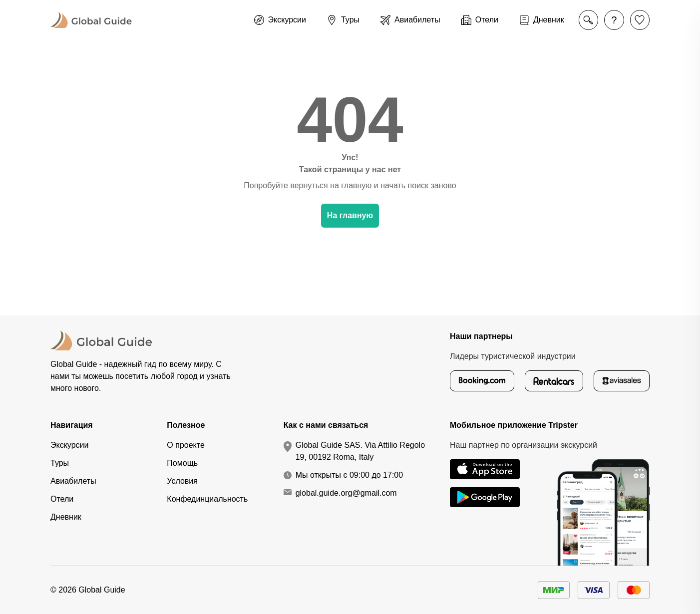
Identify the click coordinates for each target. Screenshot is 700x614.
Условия (182, 481)
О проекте (185, 445)
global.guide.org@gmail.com (346, 493)
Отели (62, 499)
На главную (350, 215)
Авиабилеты (73, 481)
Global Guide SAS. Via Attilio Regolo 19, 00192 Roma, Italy (360, 451)
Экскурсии (69, 445)
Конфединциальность (207, 499)
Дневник (66, 517)
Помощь (182, 463)
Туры (60, 463)
